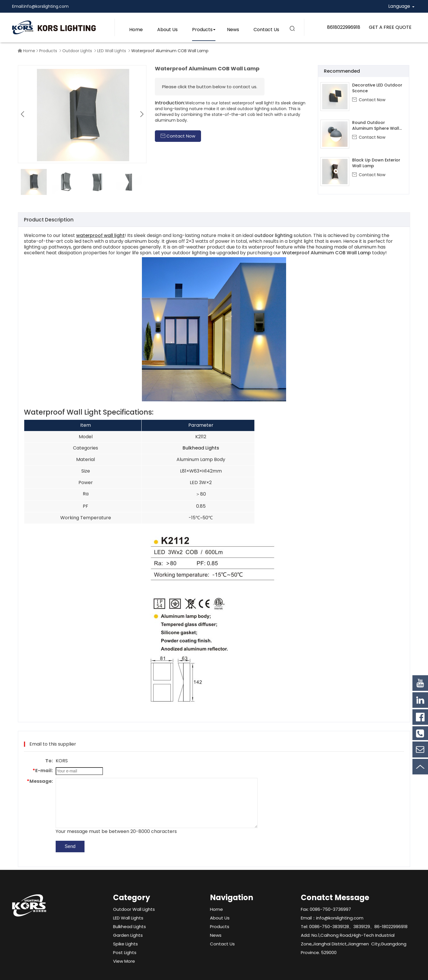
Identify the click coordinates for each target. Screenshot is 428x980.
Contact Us (266, 30)
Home (136, 30)
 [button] (22, 114)
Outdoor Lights (77, 51)
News (233, 30)
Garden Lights (128, 935)
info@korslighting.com (46, 6)
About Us (167, 30)
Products (202, 30)
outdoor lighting (273, 235)
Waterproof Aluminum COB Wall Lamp (326, 253)
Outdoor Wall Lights (134, 909)
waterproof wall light (100, 235)
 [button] (142, 114)
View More (124, 961)
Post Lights (125, 952)
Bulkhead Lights (201, 448)
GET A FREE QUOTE (390, 27)
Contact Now (369, 100)
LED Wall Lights (112, 51)
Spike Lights (125, 944)
